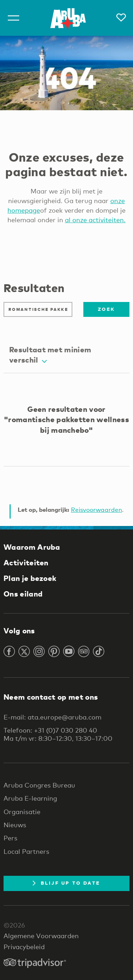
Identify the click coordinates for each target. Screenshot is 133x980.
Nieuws (15, 825)
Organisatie (22, 812)
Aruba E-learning (30, 798)
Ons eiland (23, 594)
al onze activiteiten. (95, 220)
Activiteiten (26, 562)
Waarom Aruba (32, 547)
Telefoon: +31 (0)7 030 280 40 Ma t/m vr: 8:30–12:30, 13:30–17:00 (58, 734)
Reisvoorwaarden (96, 509)
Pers (10, 838)
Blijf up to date (66, 883)
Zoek (106, 309)
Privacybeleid (24, 947)
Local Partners (26, 851)
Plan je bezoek (30, 578)
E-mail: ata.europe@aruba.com (52, 717)
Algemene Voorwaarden (41, 936)
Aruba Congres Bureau (39, 785)
